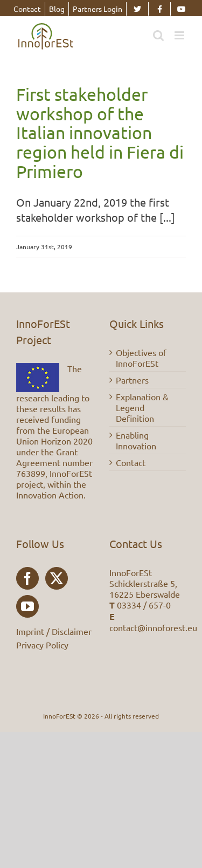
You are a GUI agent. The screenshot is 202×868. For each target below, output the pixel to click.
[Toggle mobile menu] (180, 35)
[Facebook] (27, 578)
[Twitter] (57, 578)
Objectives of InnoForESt (141, 358)
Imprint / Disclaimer (54, 631)
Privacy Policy (42, 645)
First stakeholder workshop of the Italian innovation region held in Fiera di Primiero (100, 133)
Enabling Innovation (136, 440)
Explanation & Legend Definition (142, 407)
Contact (131, 462)
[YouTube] (27, 606)
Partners (132, 380)
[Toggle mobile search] (158, 35)
